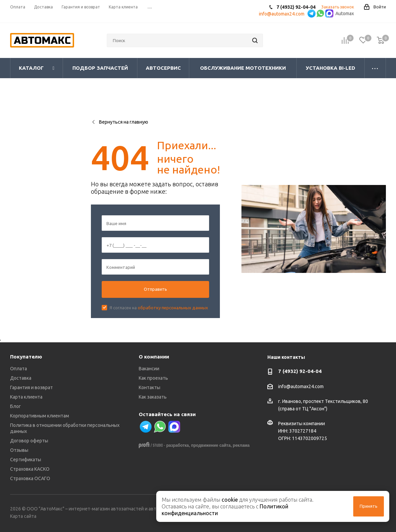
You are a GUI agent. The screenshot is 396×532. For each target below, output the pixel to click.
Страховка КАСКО (30, 469)
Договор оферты (29, 441)
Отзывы (19, 450)
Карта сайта (23, 516)
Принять (369, 506)
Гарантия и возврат (31, 387)
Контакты (150, 387)
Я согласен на (159, 308)
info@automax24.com (301, 386)
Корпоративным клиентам (40, 416)
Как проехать (153, 378)
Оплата (19, 369)
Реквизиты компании (302, 424)
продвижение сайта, (211, 445)
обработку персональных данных (173, 308)
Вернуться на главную (120, 122)
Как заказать (153, 397)
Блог (15, 406)
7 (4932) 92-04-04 (300, 371)
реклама (241, 445)
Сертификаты (26, 460)
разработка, (178, 445)
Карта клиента (26, 397)
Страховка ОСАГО (30, 478)
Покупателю (26, 357)
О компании (154, 357)
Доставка (21, 378)
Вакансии (149, 369)
